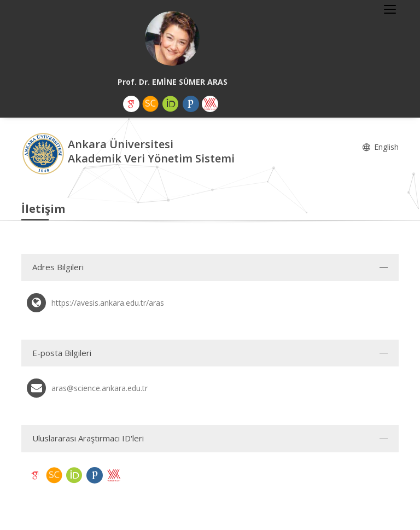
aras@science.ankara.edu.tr (100, 388)
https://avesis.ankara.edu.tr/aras (108, 303)
